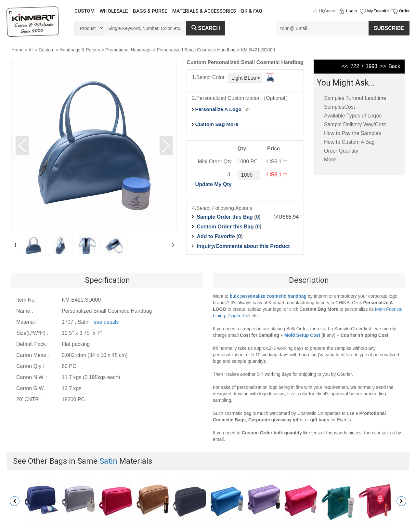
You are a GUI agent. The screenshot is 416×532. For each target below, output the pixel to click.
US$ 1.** (277, 175)
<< (345, 66)
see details (106, 322)
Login (351, 11)
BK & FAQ (252, 11)
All (31, 50)
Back (394, 66)
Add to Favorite (216, 236)
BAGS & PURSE (150, 11)
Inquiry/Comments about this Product (243, 246)
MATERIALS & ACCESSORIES (204, 11)
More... (332, 160)
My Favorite (378, 11)
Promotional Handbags (128, 50)
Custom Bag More (217, 124)
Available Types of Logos (353, 116)
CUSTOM (84, 11)
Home (17, 50)
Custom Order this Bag (226, 227)
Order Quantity (341, 151)
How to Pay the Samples (352, 133)
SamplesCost (339, 107)
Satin (108, 461)
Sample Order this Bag (225, 217)
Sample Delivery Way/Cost (355, 124)
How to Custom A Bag (349, 142)
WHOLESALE (114, 11)
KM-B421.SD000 (258, 50)
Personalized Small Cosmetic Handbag (196, 50)
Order (404, 11)
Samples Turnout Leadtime (355, 98)
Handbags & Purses (80, 50)
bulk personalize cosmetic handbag (268, 296)
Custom (46, 50)
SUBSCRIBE (389, 28)
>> (383, 66)
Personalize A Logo (218, 109)
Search (206, 28)
